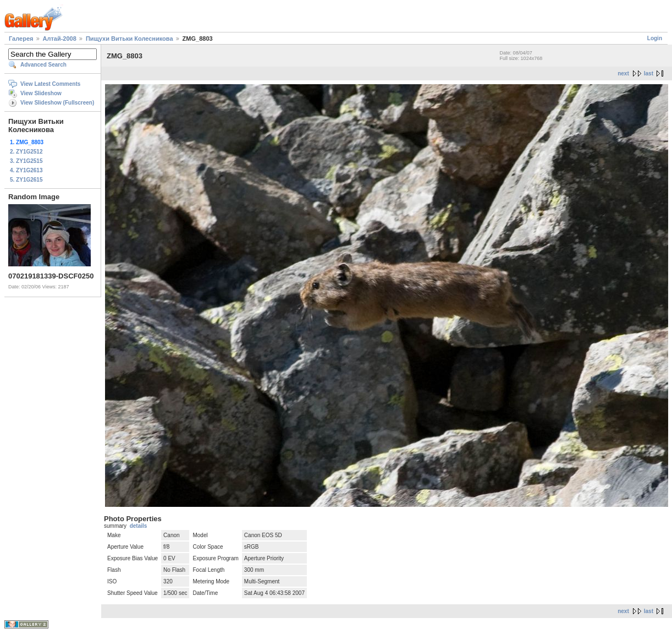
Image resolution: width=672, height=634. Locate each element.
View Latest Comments (50, 84)
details (139, 526)
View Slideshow (41, 93)
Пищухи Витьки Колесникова (130, 39)
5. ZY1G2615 (26, 180)
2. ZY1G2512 (26, 152)
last (649, 73)
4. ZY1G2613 (26, 170)
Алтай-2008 (60, 39)
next (623, 73)
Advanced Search (43, 65)
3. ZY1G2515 (26, 161)
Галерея (21, 39)
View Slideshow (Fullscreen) (57, 103)
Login (655, 38)
